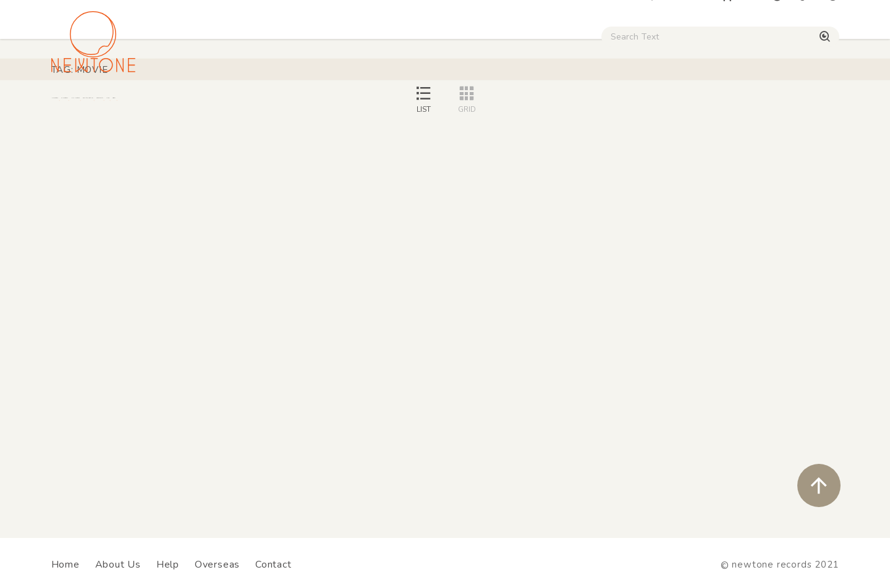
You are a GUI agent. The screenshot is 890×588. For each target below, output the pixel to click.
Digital (686, 106)
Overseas (217, 565)
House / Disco (92, 106)
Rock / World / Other (412, 106)
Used (624, 106)
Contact (273, 565)
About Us (118, 565)
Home (66, 565)
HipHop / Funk (294, 106)
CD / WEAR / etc (536, 106)
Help (168, 565)
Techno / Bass (193, 106)
